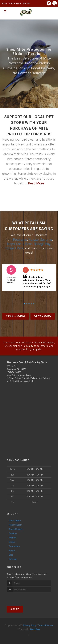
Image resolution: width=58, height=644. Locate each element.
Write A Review (43, 316)
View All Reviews (16, 316)
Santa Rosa (24, 244)
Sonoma (46, 239)
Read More (36, 183)
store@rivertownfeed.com (19, 375)
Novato (34, 239)
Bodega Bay (42, 244)
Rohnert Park (14, 248)
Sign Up (15, 608)
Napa (11, 244)
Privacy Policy (30, 625)
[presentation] (22, 597)
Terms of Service (45, 625)
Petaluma (20, 239)
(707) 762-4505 (14, 372)
